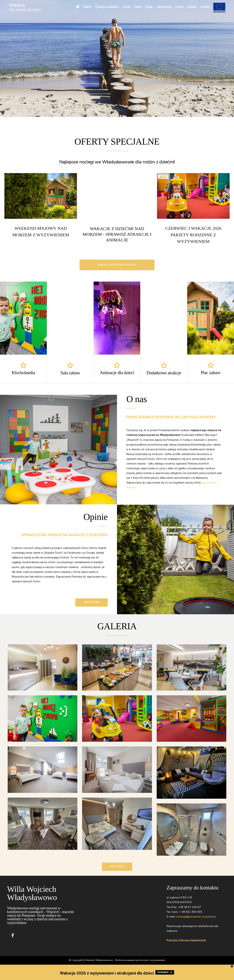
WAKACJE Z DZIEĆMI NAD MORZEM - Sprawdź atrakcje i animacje (117, 234)
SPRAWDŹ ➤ (165, 972)
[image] (41, 196)
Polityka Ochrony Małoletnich (186, 940)
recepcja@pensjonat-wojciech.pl (196, 916)
